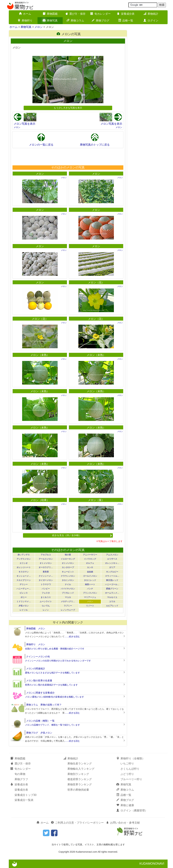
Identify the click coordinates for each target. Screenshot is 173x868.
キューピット (68, 572)
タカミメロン (68, 580)
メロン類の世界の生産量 (39, 681)
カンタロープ (68, 567)
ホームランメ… (112, 593)
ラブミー (68, 606)
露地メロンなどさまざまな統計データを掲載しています (52, 673)
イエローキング (68, 559)
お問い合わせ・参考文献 (123, 823)
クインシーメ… (46, 576)
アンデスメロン (24, 559)
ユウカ (112, 601)
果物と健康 (125, 805)
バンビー (46, 589)
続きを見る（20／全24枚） (82, 535)
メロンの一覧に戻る (41, 145)
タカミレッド (90, 580)
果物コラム (75, 21)
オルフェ (90, 563)
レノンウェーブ (68, 610)
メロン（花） (96, 282)
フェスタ (46, 593)
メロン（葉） (96, 500)
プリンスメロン (90, 593)
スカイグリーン (24, 580)
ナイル (68, 584)
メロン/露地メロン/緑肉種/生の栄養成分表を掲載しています (54, 697)
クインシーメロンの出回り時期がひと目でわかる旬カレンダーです (58, 661)
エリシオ (24, 563)
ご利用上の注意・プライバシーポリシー (77, 823)
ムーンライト (46, 601)
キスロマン (24, 572)
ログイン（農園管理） (132, 810)
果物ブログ (101, 21)
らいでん (46, 606)
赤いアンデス (24, 555)
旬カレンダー (101, 14)
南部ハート (90, 584)
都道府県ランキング (80, 779)
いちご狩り (127, 764)
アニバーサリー (90, 555)
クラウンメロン (68, 576)
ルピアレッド (112, 606)
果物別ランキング (78, 774)
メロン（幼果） (40, 500)
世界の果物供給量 (78, 790)
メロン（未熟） (40, 355)
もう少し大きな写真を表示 (68, 108)
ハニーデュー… (24, 589)
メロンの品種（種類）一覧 (40, 721)
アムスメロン (112, 555)
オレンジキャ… (112, 563)
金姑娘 (90, 572)
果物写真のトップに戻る (95, 145)
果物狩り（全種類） (131, 758)
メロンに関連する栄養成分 (40, 693)
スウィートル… (112, 576)
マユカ (68, 597)
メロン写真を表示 (24, 124)
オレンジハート (24, 567)
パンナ (90, 589)
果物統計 (151, 14)
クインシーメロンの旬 (38, 657)
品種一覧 (126, 21)
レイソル (24, 610)
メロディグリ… (68, 601)
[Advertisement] (68, 157)
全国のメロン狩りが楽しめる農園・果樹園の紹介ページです (55, 649)
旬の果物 (20, 774)
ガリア (112, 567)
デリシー (24, 584)
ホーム (25, 14)
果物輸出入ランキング (81, 769)
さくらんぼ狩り (130, 769)
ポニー (24, 597)
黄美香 (46, 572)
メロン (39, 27)
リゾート (90, 606)
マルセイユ (112, 597)
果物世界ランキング (80, 784)
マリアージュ (90, 597)
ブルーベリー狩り (131, 779)
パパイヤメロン (68, 589)
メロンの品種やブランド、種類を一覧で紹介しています (52, 725)
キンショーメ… (24, 576)
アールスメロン (46, 559)
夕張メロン (24, 606)
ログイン (151, 21)
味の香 (68, 555)
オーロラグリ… (46, 567)
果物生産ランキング (80, 764)
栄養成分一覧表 (24, 800)
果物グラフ (21, 779)
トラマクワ (46, 584)
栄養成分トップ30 (26, 795)
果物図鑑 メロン (36, 628)
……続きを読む (72, 637)
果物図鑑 (50, 14)
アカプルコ (46, 555)
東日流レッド (112, 580)
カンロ (90, 567)
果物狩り (25, 21)
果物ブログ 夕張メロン (39, 733)
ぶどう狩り (127, 774)
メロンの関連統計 (36, 669)
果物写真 (50, 21)
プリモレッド (68, 593)
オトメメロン (46, 563)
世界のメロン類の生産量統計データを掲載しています (51, 685)
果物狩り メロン (36, 644)
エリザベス (112, 559)
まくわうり (46, 597)
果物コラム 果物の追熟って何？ (44, 705)
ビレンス (24, 593)
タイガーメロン (46, 580)
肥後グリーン (112, 589)
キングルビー (112, 572)
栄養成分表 (126, 14)
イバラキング (90, 559)
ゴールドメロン (90, 576)
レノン (46, 610)
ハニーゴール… (112, 584)
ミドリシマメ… (24, 601)
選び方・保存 (75, 14)
